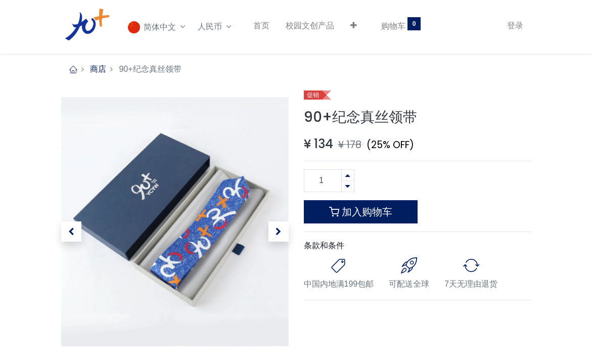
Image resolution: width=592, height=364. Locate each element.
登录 (515, 26)
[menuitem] (261, 26)
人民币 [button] (211, 27)
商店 (98, 69)
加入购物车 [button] (361, 212)
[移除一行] (348, 186)
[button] (354, 26)
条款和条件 (324, 245)
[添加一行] (348, 175)
